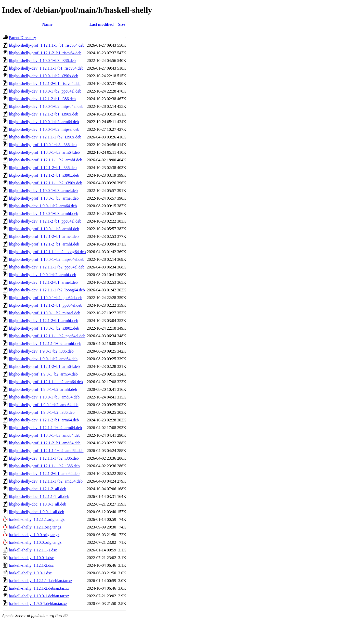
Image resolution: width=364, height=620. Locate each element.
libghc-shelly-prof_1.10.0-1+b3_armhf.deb (44, 229)
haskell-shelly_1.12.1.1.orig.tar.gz (37, 519)
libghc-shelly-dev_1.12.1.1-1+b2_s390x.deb (45, 137)
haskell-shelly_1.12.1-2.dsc (31, 565)
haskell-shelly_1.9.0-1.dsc (30, 573)
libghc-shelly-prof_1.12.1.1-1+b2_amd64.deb (46, 451)
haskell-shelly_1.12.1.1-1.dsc (33, 550)
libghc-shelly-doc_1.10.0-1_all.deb (37, 504)
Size (122, 24)
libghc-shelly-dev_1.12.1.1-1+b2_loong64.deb (47, 290)
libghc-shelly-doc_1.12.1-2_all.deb (37, 489)
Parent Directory (22, 38)
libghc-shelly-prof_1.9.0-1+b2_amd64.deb (44, 405)
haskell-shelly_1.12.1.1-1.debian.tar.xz (41, 581)
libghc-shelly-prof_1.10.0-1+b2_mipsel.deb (45, 313)
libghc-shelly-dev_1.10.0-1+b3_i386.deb (42, 61)
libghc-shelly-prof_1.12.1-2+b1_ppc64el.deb (46, 305)
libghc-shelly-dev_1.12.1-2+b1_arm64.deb (44, 420)
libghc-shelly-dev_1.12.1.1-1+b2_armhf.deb (45, 344)
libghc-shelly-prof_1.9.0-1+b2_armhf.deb (43, 389)
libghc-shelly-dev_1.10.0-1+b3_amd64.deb (44, 397)
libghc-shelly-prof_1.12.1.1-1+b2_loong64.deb (47, 252)
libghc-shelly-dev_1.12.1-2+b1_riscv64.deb (45, 83)
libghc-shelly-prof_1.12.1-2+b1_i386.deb (43, 168)
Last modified (102, 24)
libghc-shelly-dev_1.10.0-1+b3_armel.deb (43, 191)
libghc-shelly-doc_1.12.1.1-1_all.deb (39, 496)
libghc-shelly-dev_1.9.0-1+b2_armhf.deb (43, 275)
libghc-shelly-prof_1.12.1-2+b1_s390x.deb (44, 175)
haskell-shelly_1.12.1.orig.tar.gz (35, 527)
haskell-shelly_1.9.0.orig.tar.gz (34, 535)
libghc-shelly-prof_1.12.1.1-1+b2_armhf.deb (45, 160)
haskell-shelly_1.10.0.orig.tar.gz (35, 542)
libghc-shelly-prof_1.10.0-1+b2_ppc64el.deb (46, 298)
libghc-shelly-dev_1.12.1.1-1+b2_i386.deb (44, 458)
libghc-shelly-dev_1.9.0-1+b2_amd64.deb (43, 359)
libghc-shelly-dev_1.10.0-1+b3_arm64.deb (44, 122)
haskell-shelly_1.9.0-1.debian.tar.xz (38, 604)
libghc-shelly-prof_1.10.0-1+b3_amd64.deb (45, 435)
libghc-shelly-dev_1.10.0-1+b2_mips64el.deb (46, 106)
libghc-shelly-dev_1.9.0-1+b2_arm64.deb (43, 206)
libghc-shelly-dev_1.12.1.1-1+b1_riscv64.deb (46, 68)
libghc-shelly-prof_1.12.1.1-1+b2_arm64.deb (46, 382)
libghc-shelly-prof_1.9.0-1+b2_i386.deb (42, 412)
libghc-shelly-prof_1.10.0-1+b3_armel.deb (44, 198)
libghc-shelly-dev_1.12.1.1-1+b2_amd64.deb (46, 481)
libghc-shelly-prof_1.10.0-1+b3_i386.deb (43, 145)
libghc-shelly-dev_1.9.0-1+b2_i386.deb (41, 351)
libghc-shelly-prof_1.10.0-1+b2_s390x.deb (44, 328)
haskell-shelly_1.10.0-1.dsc (31, 558)
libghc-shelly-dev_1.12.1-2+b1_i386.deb (42, 99)
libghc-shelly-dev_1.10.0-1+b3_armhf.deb (44, 214)
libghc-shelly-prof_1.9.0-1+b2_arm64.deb (43, 374)
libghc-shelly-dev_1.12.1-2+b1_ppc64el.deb (45, 221)
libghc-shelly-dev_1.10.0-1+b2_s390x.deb (44, 76)
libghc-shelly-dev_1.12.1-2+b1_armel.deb (43, 282)
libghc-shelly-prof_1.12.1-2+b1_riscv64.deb (45, 53)
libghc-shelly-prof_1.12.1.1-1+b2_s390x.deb (45, 183)
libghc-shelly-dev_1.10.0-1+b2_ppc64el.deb (45, 91)
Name (47, 24)
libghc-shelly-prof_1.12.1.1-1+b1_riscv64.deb (47, 45)
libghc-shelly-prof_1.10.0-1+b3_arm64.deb (44, 152)
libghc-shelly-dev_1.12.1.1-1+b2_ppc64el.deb (47, 267)
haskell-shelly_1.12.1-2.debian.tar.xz (39, 588)
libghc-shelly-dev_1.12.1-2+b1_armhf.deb (44, 321)
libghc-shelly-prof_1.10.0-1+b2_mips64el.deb (47, 259)
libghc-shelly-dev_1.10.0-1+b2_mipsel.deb (44, 129)
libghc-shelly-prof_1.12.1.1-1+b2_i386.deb (44, 466)
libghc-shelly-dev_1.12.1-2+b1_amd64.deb (44, 474)
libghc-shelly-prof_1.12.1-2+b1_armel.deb (44, 236)
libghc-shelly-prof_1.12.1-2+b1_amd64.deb (45, 443)
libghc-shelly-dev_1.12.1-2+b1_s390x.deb (44, 114)
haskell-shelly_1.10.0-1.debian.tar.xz (39, 596)
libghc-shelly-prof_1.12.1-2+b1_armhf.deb (44, 244)
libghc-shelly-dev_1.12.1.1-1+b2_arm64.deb (45, 428)
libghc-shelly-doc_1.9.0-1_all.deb (36, 512)
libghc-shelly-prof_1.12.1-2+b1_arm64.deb (44, 366)
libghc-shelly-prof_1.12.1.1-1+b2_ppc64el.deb (47, 336)
